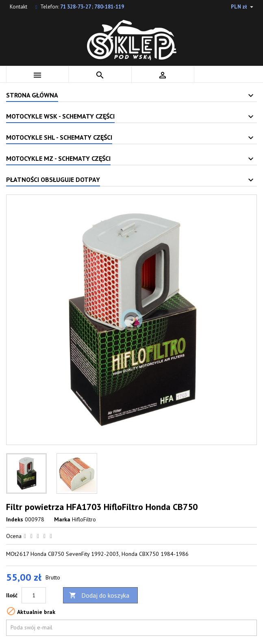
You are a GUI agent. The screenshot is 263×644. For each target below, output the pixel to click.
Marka (62, 519)
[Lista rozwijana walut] (243, 7)
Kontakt (18, 7)
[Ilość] (34, 595)
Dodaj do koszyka (99, 595)
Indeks (15, 519)
